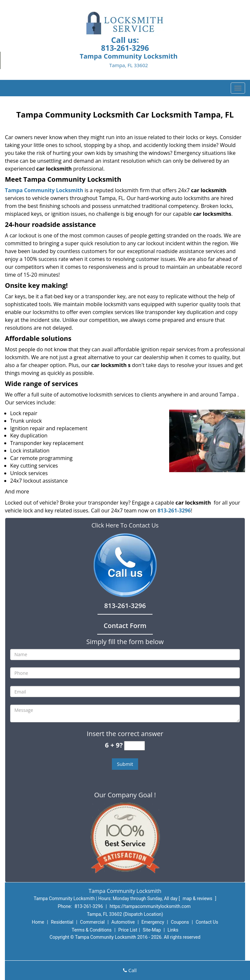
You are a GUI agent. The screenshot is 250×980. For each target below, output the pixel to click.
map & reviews (198, 898)
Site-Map (152, 930)
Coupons (180, 922)
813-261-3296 (125, 48)
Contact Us (207, 922)
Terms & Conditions (92, 930)
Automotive (123, 922)
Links (173, 930)
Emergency (153, 922)
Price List (128, 930)
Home (38, 922)
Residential (62, 922)
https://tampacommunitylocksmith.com (150, 906)
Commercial (92, 922)
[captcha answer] (134, 746)
